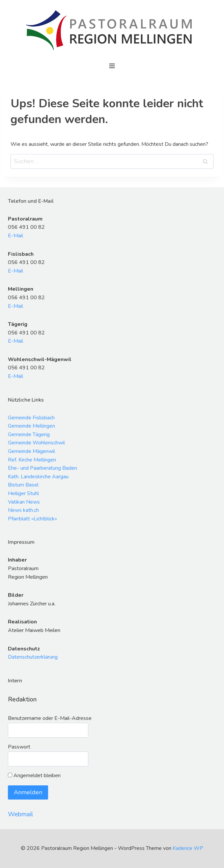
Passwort (19, 747)
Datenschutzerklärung (33, 657)
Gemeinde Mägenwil (31, 451)
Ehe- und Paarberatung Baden (42, 468)
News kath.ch (23, 510)
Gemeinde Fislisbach (31, 418)
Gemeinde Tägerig (29, 434)
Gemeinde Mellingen (31, 426)
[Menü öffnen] (112, 66)
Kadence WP (188, 848)
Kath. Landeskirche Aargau (38, 477)
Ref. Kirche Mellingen (32, 460)
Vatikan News (24, 502)
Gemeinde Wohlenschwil (36, 443)
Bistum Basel (23, 485)
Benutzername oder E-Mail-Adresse (50, 718)
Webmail (21, 814)
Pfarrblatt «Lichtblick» (32, 519)
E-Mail (15, 236)
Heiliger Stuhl (23, 493)
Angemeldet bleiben (34, 776)
